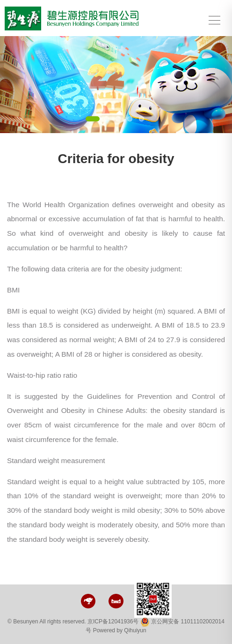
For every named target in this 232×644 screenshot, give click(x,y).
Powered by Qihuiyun (120, 630)
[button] (17, 85)
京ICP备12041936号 (113, 622)
